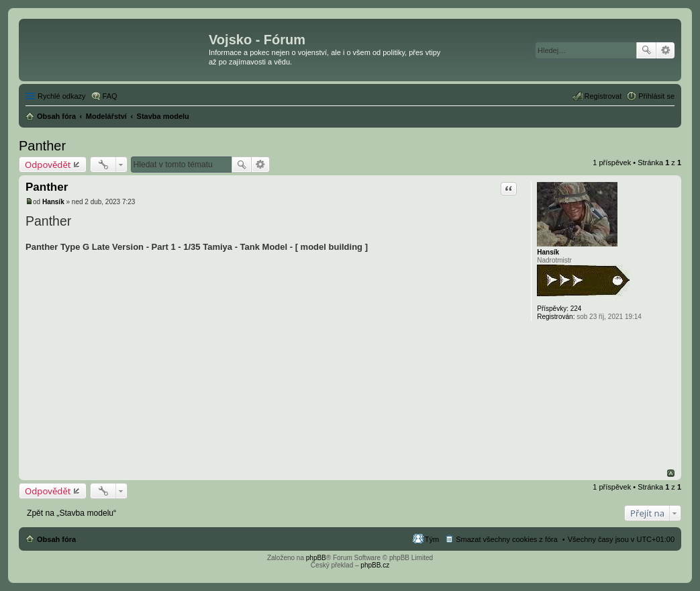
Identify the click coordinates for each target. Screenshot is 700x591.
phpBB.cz (375, 565)
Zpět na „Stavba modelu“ (71, 513)
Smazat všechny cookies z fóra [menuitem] (507, 539)
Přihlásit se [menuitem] (656, 96)
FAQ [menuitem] (110, 96)
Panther (42, 146)
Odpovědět (48, 165)
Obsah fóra (56, 539)
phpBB (316, 558)
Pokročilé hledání (665, 50)
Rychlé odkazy (62, 96)
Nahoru (671, 473)
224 (576, 309)
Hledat (646, 50)
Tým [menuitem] (432, 539)
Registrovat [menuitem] (603, 96)
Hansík (548, 252)
